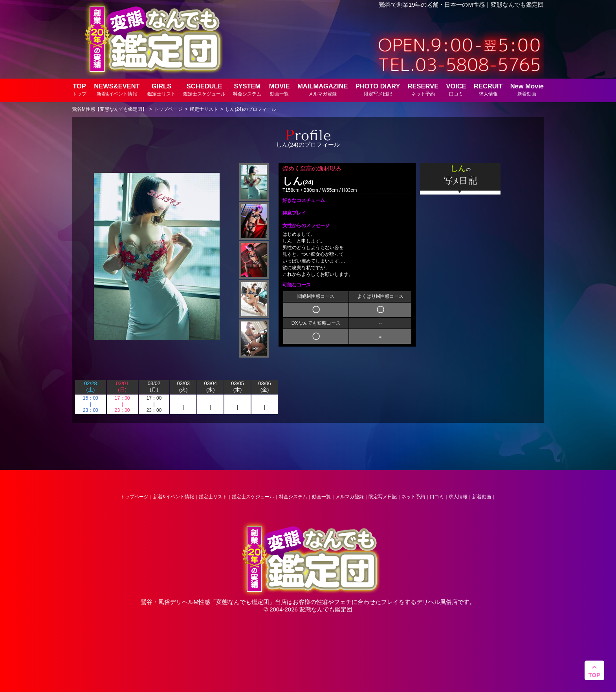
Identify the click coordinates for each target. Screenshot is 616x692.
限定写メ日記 (383, 497)
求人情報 (458, 497)
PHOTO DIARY (378, 89)
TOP (79, 89)
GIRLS (161, 89)
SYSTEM (247, 89)
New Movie (527, 89)
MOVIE (280, 89)
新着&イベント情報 (174, 497)
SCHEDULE (204, 89)
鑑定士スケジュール (253, 497)
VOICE (456, 89)
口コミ (437, 497)
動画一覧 (321, 497)
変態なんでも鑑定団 (243, 602)
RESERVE (423, 89)
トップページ (134, 497)
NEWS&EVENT (117, 89)
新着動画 (482, 497)
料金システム (293, 497)
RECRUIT (488, 89)
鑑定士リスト (213, 497)
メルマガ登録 (350, 497)
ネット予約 (413, 497)
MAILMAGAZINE (323, 89)
